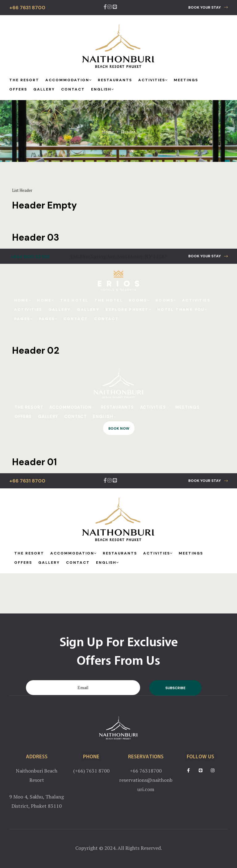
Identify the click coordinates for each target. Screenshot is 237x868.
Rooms (139, 300)
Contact (73, 89)
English (102, 89)
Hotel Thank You (182, 310)
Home (23, 300)
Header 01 (34, 462)
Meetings (186, 80)
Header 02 (36, 350)
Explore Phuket (128, 310)
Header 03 (36, 237)
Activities (153, 80)
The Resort (24, 80)
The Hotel (74, 300)
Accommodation (69, 80)
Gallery (44, 89)
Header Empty (44, 205)
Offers (18, 89)
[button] (208, 8)
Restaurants (115, 80)
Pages (23, 319)
